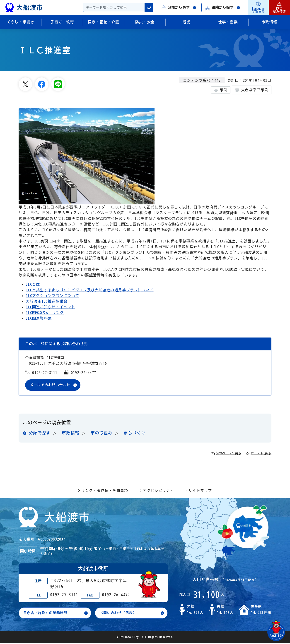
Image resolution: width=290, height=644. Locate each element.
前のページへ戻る (226, 454)
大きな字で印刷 (252, 90)
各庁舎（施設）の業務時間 (47, 613)
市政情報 (71, 433)
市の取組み (101, 433)
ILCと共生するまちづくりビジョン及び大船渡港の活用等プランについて (90, 290)
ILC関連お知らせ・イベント (51, 307)
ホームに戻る (259, 453)
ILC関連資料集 (39, 318)
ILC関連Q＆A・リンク (45, 313)
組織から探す (222, 8)
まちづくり (135, 433)
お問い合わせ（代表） (119, 613)
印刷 (221, 90)
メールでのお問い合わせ (51, 385)
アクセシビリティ (157, 491)
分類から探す (179, 8)
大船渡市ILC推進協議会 (47, 301)
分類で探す (40, 433)
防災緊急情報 (279, 7)
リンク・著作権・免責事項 (103, 491)
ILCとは (33, 284)
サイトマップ (199, 491)
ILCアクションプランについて (52, 296)
